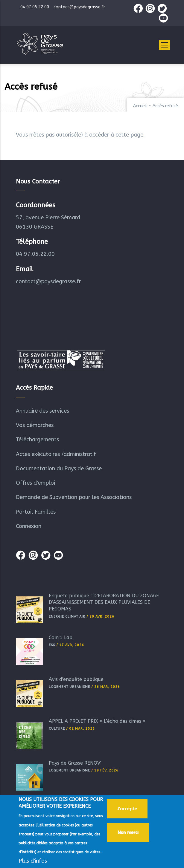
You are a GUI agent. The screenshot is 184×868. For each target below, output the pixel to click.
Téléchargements (37, 440)
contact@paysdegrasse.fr (48, 281)
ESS (52, 645)
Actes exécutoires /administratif (56, 454)
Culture (57, 729)
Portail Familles (36, 512)
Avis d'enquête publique (76, 679)
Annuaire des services (42, 411)
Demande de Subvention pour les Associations (74, 497)
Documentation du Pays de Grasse (59, 469)
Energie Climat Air (67, 617)
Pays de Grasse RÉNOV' (75, 763)
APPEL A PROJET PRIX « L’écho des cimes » (97, 721)
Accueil (140, 106)
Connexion (29, 526)
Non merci (128, 832)
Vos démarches (35, 425)
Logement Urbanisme (69, 687)
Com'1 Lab (61, 637)
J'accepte (127, 809)
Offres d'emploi (35, 483)
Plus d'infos (33, 861)
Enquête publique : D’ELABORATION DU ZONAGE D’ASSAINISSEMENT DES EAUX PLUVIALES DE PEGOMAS (104, 602)
